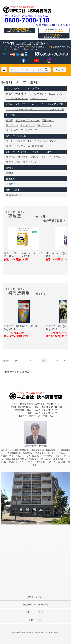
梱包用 (10, 121)
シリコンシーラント (36, 94)
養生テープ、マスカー (28, 121)
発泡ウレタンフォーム (18, 146)
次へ (65, 361)
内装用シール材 (15, 94)
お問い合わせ (35, 620)
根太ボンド (50, 141)
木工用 (10, 141)
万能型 (38, 141)
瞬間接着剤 (38, 146)
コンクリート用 (24, 141)
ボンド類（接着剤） (16, 136)
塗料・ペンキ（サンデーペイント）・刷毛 (28, 152)
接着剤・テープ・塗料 (20, 82)
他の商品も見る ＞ (54, 220)
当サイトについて (35, 597)
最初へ (7, 361)
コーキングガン (38, 98)
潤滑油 (9, 168)
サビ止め (46, 157)
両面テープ (48, 121)
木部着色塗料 (13, 162)
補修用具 (10, 179)
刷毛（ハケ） (30, 162)
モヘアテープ (44, 125)
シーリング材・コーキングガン (22, 88)
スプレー (58, 157)
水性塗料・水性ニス (17, 157)
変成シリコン (56, 94)
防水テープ (12, 125)
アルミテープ (28, 125)
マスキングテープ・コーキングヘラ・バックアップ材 (34, 104)
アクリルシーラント (17, 98)
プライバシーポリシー (35, 612)
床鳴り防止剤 (13, 190)
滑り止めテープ (15, 130)
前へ (17, 361)
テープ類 (10, 115)
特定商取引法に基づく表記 (35, 604)
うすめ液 (35, 157)
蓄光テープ (31, 130)
